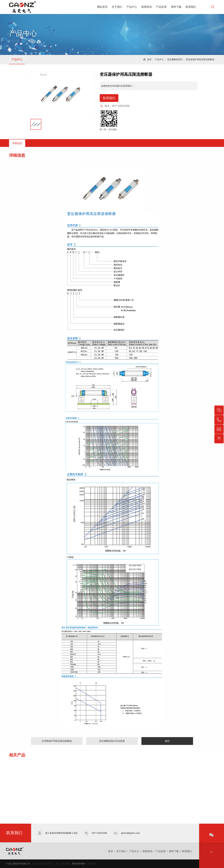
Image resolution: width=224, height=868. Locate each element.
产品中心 (132, 7)
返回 (167, 741)
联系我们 (191, 7)
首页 (149, 59)
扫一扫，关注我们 (108, 129)
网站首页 (102, 7)
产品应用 (161, 7)
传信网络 (92, 864)
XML (58, 864)
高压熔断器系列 (175, 59)
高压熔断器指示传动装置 (112, 741)
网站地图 (66, 864)
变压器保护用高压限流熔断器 (200, 59)
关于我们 (117, 7)
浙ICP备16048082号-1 (43, 864)
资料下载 (176, 7)
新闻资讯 (147, 7)
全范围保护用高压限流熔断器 (57, 741)
